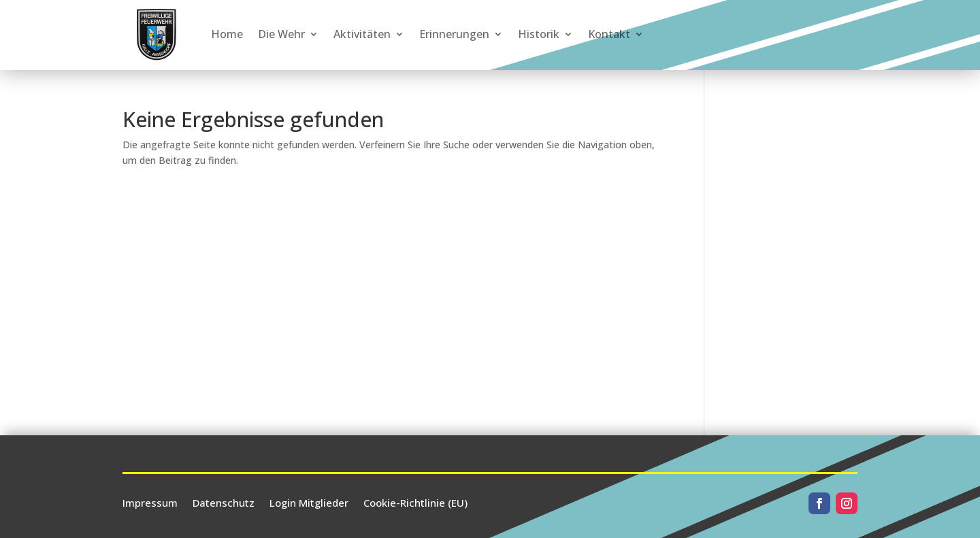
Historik (539, 34)
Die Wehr (281, 34)
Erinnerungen (454, 34)
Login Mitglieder (309, 502)
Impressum (150, 502)
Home (227, 34)
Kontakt (609, 34)
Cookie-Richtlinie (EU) (415, 502)
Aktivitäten (362, 34)
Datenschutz (224, 502)
